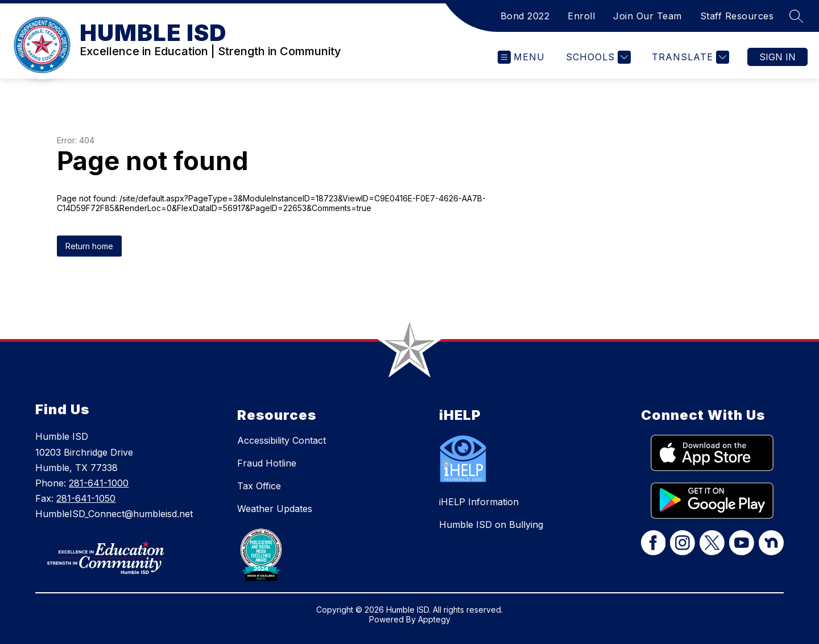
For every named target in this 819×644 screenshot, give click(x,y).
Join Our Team (648, 16)
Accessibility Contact (282, 440)
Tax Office (259, 486)
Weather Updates (275, 509)
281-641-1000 (99, 483)
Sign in (777, 57)
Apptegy (434, 619)
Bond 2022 (525, 16)
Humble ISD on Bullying (491, 525)
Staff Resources (737, 16)
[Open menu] (521, 57)
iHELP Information (479, 502)
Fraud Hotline (267, 463)
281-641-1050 (86, 498)
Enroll (581, 16)
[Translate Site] (689, 57)
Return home (89, 246)
